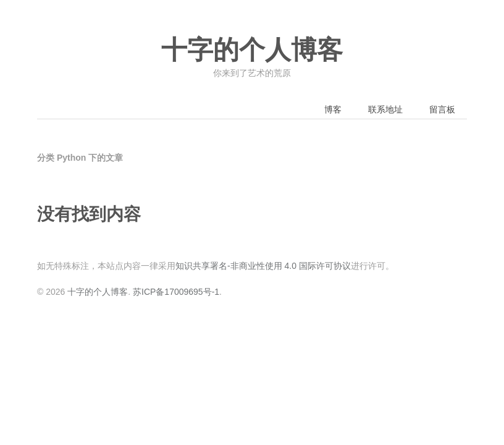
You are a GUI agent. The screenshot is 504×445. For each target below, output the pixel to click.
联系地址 (385, 109)
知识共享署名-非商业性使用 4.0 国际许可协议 (263, 266)
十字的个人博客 (252, 50)
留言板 (442, 109)
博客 (333, 109)
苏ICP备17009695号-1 (176, 292)
